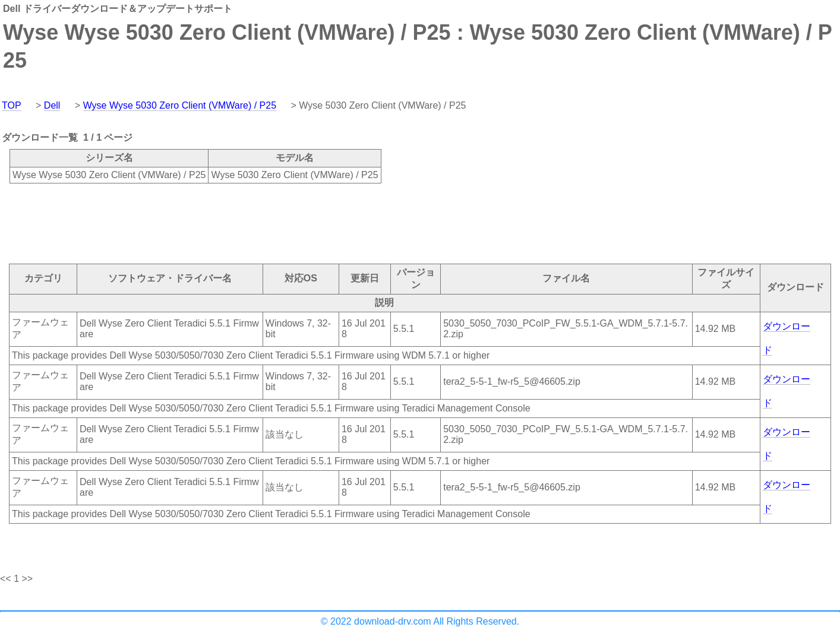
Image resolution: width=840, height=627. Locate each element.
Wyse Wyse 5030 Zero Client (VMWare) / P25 (180, 105)
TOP (12, 105)
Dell (52, 105)
